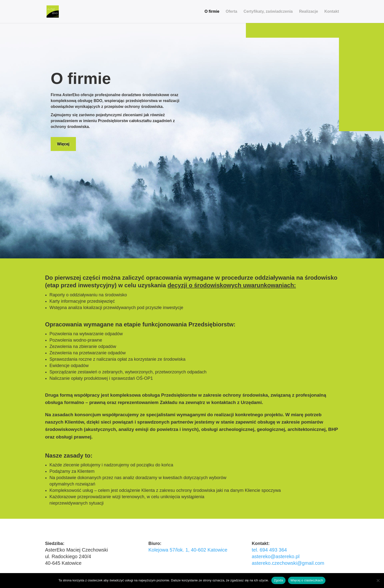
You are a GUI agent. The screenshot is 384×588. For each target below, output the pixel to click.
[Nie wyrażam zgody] (378, 580)
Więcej (63, 144)
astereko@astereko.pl (276, 556)
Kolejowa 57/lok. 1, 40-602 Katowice (188, 550)
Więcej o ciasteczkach (307, 580)
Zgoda (278, 580)
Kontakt (332, 12)
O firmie (212, 12)
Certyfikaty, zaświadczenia (268, 12)
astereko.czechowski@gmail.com (288, 563)
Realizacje (308, 12)
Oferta (232, 12)
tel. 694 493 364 (269, 550)
